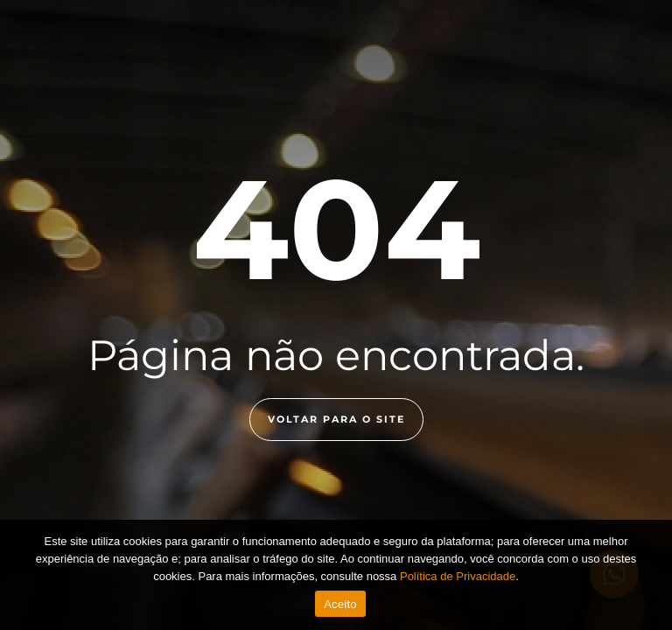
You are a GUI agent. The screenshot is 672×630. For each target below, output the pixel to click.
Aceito (340, 604)
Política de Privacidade (458, 576)
